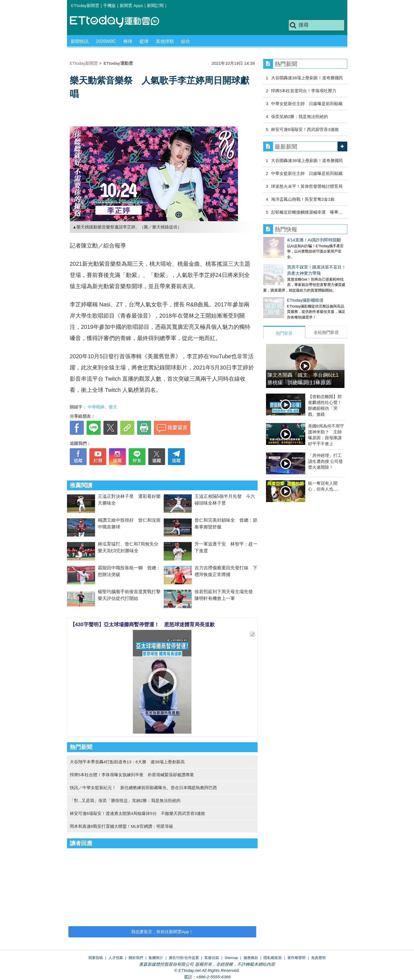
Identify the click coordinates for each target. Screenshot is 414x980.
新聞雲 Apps (131, 5)
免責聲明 (318, 958)
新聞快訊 (80, 41)
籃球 (144, 41)
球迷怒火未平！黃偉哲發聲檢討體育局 (307, 186)
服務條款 (251, 958)
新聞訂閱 (155, 5)
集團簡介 (156, 958)
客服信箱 (212, 958)
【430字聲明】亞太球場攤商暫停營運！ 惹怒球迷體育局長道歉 (142, 625)
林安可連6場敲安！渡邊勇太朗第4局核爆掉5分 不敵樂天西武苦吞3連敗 (137, 813)
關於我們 (136, 958)
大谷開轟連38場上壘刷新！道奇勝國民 (307, 78)
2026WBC (106, 41)
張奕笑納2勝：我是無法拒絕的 (299, 116)
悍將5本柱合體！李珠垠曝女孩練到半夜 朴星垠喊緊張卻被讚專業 (132, 775)
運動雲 (119, 22)
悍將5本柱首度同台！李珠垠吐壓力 (304, 91)
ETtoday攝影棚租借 (282, 294)
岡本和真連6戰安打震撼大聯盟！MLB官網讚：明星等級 (122, 826)
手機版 (109, 5)
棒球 (128, 41)
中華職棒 (96, 407)
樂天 (113, 407)
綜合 (186, 41)
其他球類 (165, 41)
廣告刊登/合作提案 (184, 958)
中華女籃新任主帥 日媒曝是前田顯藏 (307, 104)
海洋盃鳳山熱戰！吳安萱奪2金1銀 (303, 199)
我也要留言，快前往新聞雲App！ (162, 932)
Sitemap (231, 958)
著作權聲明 (296, 958)
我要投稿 (96, 958)
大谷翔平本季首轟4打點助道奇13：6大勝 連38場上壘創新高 (127, 762)
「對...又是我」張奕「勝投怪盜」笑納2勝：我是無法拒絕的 (125, 800)
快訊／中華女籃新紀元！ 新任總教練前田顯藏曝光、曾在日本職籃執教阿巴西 (143, 788)
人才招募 (116, 958)
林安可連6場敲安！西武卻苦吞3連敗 (305, 129)
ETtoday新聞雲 (85, 5)
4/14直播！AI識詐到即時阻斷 (290, 240)
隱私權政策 (273, 958)
